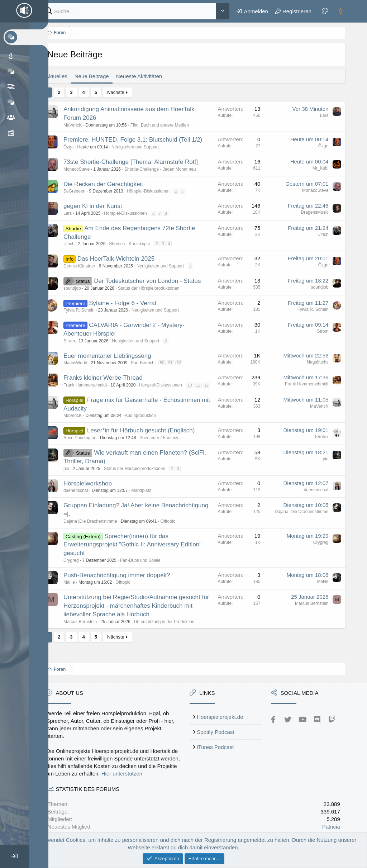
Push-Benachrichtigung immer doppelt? (126, 581)
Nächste (125, 92)
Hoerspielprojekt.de (226, 709)
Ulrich (78, 244)
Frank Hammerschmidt (94, 385)
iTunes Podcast (222, 739)
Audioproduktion (150, 422)
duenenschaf (85, 497)
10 (199, 385)
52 (188, 363)
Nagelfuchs (318, 362)
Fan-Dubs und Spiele (150, 566)
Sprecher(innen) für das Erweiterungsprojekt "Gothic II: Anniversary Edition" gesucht (142, 551)
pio (76, 475)
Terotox (322, 443)
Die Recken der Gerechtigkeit (113, 184)
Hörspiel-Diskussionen (158, 191)
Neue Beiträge (101, 76)
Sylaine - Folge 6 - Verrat (132, 303)
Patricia (332, 827)
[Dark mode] (341, 11)
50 (171, 363)
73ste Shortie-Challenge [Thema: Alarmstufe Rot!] (140, 162)
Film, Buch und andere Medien (169, 125)
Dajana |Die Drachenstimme (100, 527)
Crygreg (80, 566)
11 (208, 385)
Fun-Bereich (152, 363)
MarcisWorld (85, 363)
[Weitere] (223, 11)
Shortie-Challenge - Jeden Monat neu (169, 169)
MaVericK (82, 125)
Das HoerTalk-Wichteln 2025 (125, 259)
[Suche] (134, 11)
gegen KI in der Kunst (102, 206)
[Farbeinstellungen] (326, 11)
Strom (78, 341)
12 (76, 391)
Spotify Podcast (222, 724)
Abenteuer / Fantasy (168, 444)
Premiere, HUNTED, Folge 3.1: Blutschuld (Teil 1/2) (142, 140)
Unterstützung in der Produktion (174, 627)
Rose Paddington (89, 444)
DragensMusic (315, 212)
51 (180, 363)
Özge (78, 147)
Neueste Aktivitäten (148, 76)
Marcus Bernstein (89, 627)
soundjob (82, 288)
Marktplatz (151, 497)
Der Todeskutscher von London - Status (157, 281)
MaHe (78, 588)
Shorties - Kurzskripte (139, 244)
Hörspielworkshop (97, 489)
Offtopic (177, 527)
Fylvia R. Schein (88, 310)
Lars (325, 115)
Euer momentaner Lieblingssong (117, 356)
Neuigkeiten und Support (144, 147)
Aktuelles (66, 76)
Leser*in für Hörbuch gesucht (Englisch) (150, 437)
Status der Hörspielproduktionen (158, 288)
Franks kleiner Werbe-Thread (112, 378)
